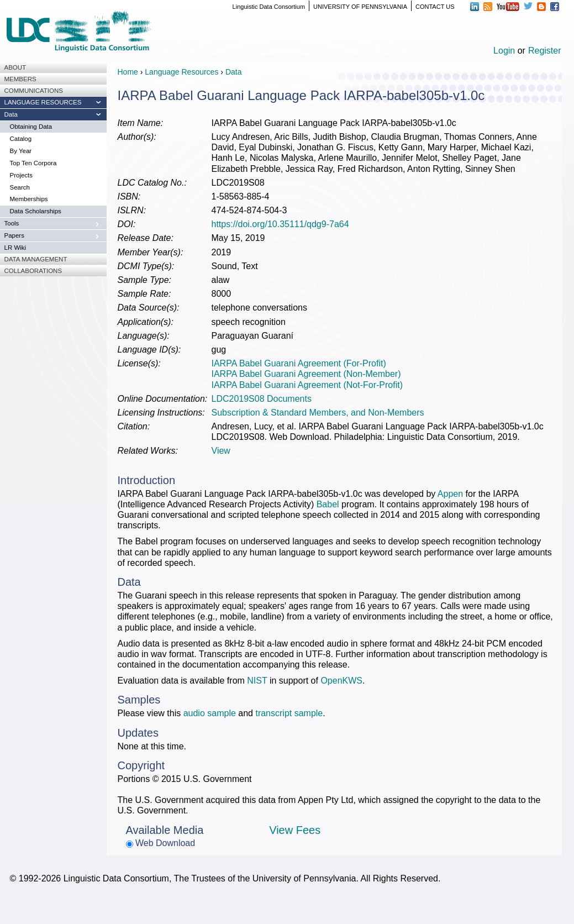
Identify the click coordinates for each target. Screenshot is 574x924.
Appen (450, 494)
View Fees (295, 830)
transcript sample (289, 713)
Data (234, 72)
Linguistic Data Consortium (269, 7)
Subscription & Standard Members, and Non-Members (318, 413)
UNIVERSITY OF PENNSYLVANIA (360, 7)
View (221, 451)
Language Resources (181, 72)
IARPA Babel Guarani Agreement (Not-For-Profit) (307, 385)
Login (504, 51)
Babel (328, 504)
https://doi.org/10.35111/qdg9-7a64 (280, 224)
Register (545, 51)
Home (128, 72)
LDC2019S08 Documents (262, 399)
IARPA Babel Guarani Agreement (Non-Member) (306, 374)
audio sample (210, 713)
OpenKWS (341, 681)
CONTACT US (435, 7)
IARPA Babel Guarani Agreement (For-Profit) (299, 363)
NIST (257, 681)
